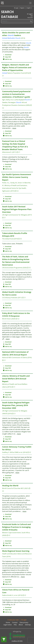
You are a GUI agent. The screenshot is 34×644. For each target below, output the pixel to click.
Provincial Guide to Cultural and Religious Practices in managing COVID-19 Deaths (17, 527)
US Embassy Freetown (10, 298)
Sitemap (28, 625)
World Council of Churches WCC (13, 488)
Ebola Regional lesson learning (16, 551)
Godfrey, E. (6, 452)
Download (7, 55)
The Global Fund (8, 239)
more (14, 128)
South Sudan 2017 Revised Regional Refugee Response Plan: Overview (17, 209)
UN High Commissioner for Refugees (15, 215)
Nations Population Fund (13, 73)
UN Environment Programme (12, 268)
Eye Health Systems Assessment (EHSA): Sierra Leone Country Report (17, 177)
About (21, 625)
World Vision (7, 319)
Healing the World (10, 486)
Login (16, 8)
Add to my (7, 59)
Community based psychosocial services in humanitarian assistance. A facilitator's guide (16, 94)
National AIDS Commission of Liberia (15, 358)
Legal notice (8, 625)
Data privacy (24, 622)
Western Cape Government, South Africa (16, 533)
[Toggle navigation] (30, 3)
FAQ (15, 625)
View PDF (7, 57)
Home (8, 622)
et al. (12, 100)
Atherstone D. (7, 152)
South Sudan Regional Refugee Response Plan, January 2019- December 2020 (16, 405)
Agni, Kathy (6, 100)
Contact (15, 622)
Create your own (13, 620)
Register (22, 8)
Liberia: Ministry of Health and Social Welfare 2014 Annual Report (16, 379)
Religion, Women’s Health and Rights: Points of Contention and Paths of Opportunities (17, 67)
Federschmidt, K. (8, 595)
